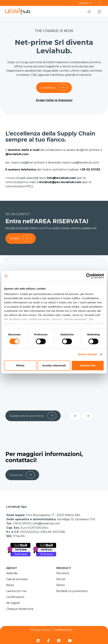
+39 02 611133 (22, 523)
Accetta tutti (88, 365)
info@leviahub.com (47, 523)
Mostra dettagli (87, 354)
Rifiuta (20, 365)
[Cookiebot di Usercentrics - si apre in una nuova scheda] (89, 276)
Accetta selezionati (54, 365)
